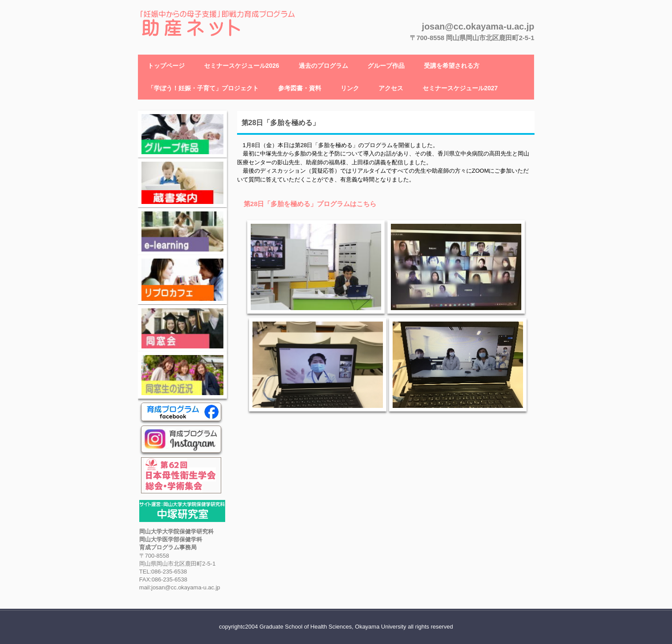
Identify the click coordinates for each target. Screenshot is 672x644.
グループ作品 (386, 66)
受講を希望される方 (452, 66)
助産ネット (167, 46)
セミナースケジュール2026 (242, 66)
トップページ (166, 66)
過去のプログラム (323, 66)
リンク (350, 88)
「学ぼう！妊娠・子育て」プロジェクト (203, 88)
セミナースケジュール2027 (460, 88)
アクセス (391, 88)
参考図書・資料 (300, 88)
